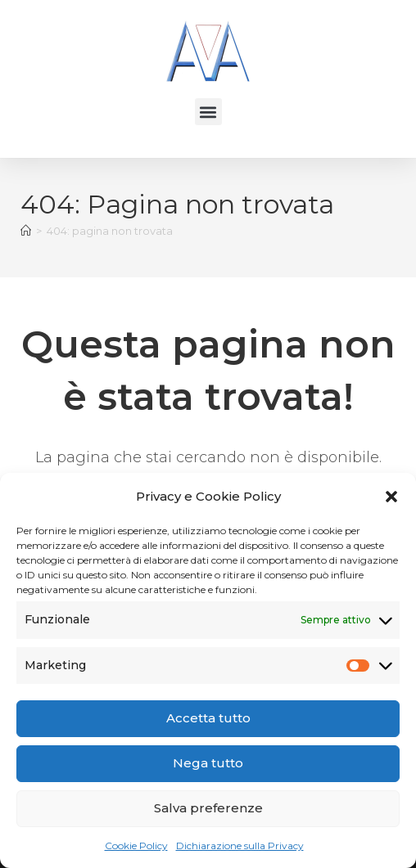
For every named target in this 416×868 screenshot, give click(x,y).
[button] (391, 497)
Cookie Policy (136, 846)
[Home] (26, 231)
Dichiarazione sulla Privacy (240, 846)
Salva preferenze (208, 808)
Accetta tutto (208, 718)
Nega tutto (208, 763)
